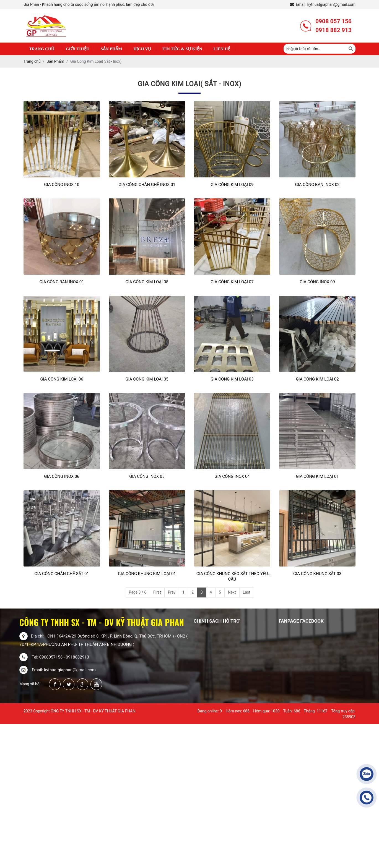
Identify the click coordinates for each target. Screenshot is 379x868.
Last (247, 592)
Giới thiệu (77, 49)
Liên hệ (222, 49)
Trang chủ (42, 49)
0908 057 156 (333, 21)
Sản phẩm (111, 49)
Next (232, 592)
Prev (172, 592)
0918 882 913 (333, 30)
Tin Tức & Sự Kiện (182, 49)
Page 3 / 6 (137, 592)
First (157, 592)
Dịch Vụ (142, 49)
